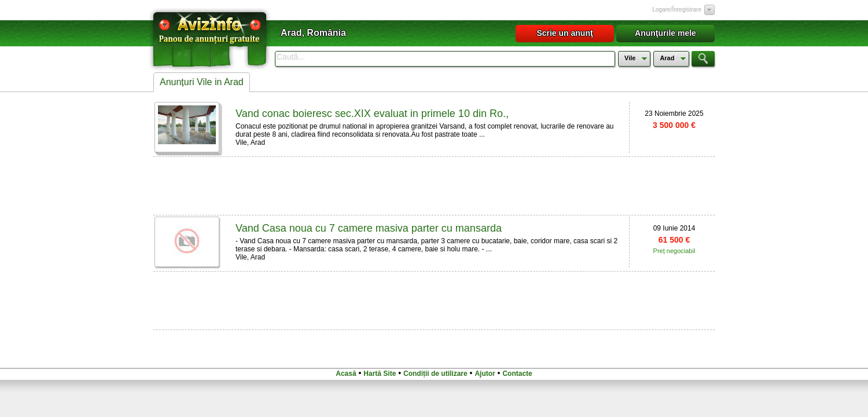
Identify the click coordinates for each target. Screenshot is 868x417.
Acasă (346, 374)
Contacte (517, 374)
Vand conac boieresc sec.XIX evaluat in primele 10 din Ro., (372, 114)
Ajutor (485, 374)
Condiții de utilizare (435, 374)
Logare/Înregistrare (677, 10)
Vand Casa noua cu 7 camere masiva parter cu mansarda (369, 228)
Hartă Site (380, 374)
